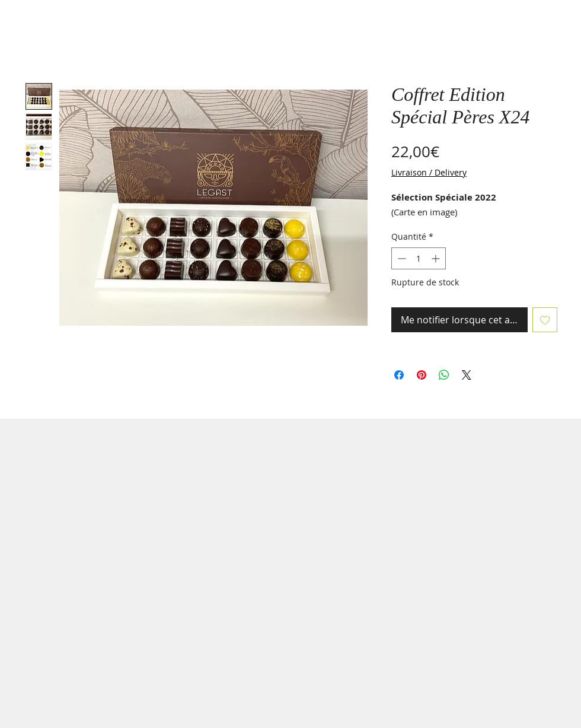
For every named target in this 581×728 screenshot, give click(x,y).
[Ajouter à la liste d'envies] (545, 320)
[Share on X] (467, 375)
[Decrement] (400, 258)
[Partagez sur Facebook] (399, 375)
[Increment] (437, 258)
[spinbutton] (419, 258)
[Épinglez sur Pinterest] (422, 375)
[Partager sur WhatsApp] (444, 375)
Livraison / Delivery (429, 172)
